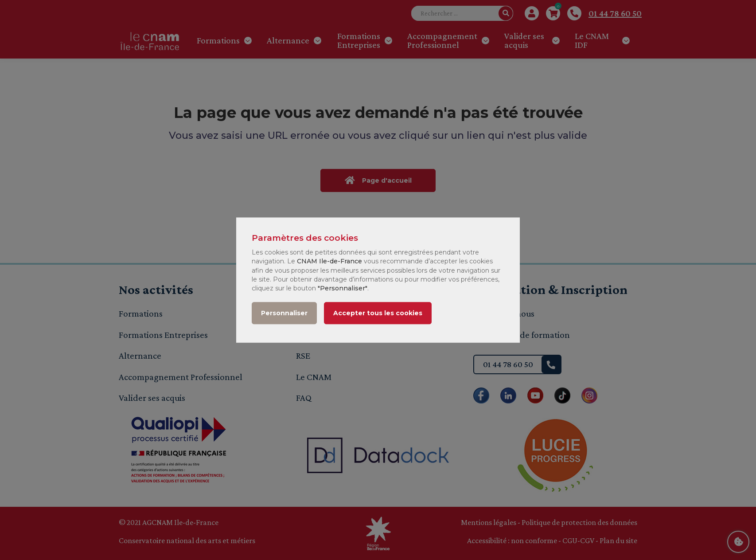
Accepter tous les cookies (378, 313)
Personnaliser (284, 313)
